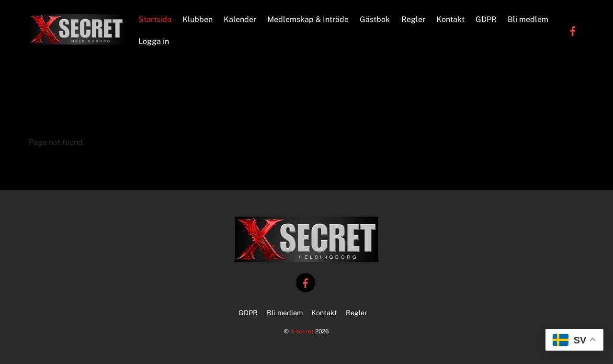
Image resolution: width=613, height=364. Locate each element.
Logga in (154, 41)
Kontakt (450, 19)
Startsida (155, 19)
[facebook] (573, 30)
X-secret (302, 331)
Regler (413, 19)
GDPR (486, 19)
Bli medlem (528, 19)
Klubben (198, 19)
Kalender (240, 19)
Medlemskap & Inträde (308, 19)
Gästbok (375, 19)
